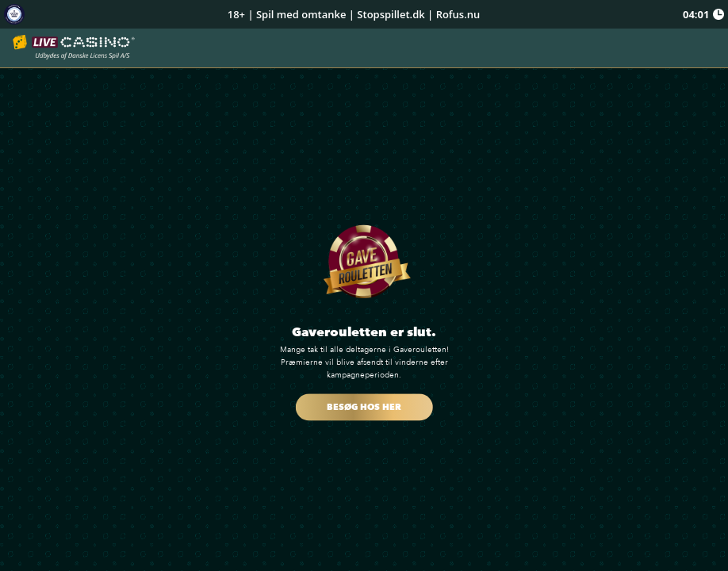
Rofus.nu (458, 14)
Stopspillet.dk (391, 14)
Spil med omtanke (301, 14)
